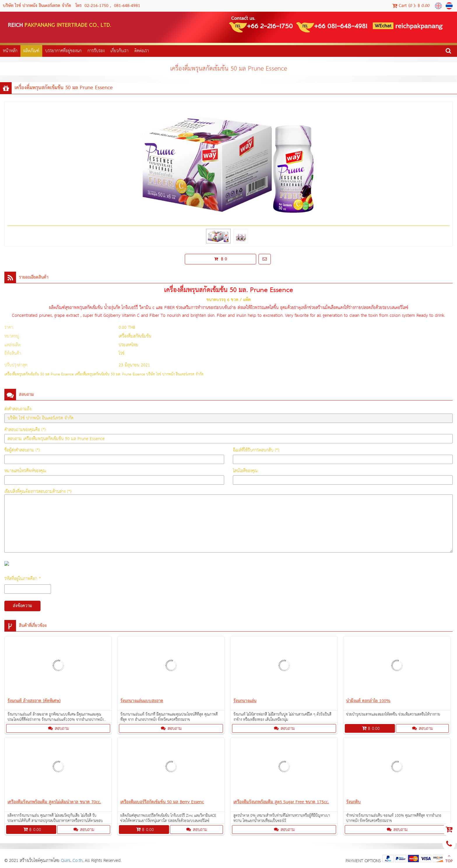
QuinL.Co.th (72, 861)
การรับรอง (96, 51)
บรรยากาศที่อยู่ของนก (63, 51)
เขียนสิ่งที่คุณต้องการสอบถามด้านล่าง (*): (38, 492)
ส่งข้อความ (22, 606)
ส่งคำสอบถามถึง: (18, 409)
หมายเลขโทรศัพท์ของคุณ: (26, 471)
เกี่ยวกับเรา (119, 51)
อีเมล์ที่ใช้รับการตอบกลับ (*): (256, 450)
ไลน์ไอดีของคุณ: (246, 471)
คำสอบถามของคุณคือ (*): (25, 430)
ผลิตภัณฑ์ (31, 51)
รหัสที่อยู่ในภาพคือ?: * (23, 579)
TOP (449, 859)
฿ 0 (221, 259)
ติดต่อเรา (142, 51)
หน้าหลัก (10, 51)
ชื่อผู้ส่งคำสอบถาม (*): (22, 450)
